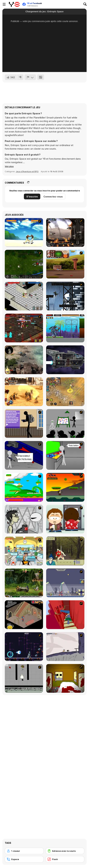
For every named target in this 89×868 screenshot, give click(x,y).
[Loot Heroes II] (24, 328)
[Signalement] (30, 77)
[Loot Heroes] (24, 296)
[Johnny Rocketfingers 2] (24, 519)
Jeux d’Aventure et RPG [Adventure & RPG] (27, 171)
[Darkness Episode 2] (65, 678)
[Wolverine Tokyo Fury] (65, 296)
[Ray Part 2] (65, 519)
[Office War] (24, 551)
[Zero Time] (65, 360)
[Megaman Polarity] (24, 647)
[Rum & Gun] (24, 360)
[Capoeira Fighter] (24, 232)
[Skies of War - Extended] (24, 264)
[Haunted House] (24, 615)
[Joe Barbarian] (65, 487)
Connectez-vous (53, 197)
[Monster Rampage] (65, 328)
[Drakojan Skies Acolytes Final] (65, 232)
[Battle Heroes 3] (65, 392)
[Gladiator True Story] (24, 392)
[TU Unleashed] (65, 264)
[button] (9, 166)
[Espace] (24, 859)
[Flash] (65, 859)
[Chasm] (65, 615)
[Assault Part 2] (24, 455)
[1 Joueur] (24, 851)
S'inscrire (32, 197)
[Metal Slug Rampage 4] (24, 583)
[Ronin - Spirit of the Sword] (65, 551)
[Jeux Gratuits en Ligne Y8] (14, 4)
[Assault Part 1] (65, 423)
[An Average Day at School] (24, 423)
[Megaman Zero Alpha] (65, 583)
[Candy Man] (24, 487)
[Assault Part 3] (65, 455)
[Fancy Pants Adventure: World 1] (65, 647)
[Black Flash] (24, 678)
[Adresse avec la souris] (65, 851)
